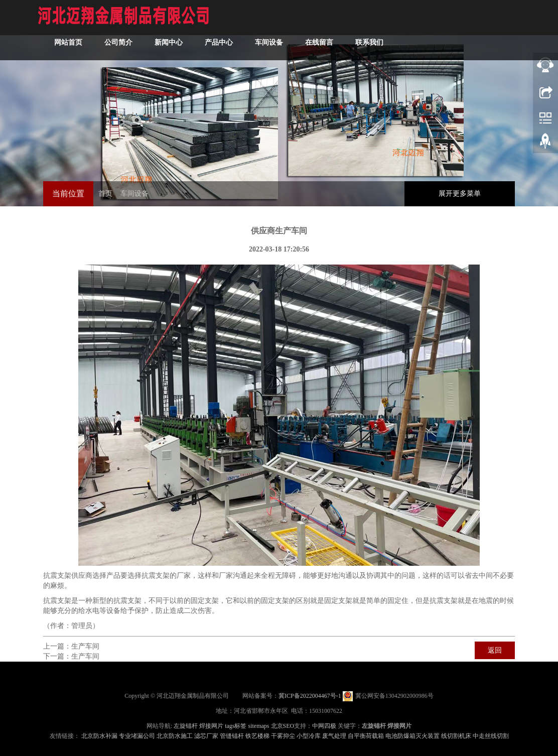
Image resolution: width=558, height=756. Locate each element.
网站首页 (68, 42)
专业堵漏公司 (137, 736)
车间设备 (269, 42)
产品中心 (219, 42)
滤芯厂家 (206, 736)
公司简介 (118, 42)
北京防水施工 (175, 736)
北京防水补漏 (99, 736)
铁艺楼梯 (257, 736)
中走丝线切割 (491, 736)
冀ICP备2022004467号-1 (310, 696)
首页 (105, 194)
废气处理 (334, 736)
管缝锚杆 (232, 736)
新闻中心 (169, 42)
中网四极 (324, 726)
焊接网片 (211, 726)
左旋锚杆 (186, 726)
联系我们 (369, 42)
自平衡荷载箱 (366, 736)
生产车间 (85, 646)
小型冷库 (309, 736)
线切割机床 (456, 736)
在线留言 (319, 42)
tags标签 (236, 726)
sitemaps (259, 726)
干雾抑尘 (283, 736)
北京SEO (283, 726)
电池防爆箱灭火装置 (412, 736)
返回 (495, 650)
